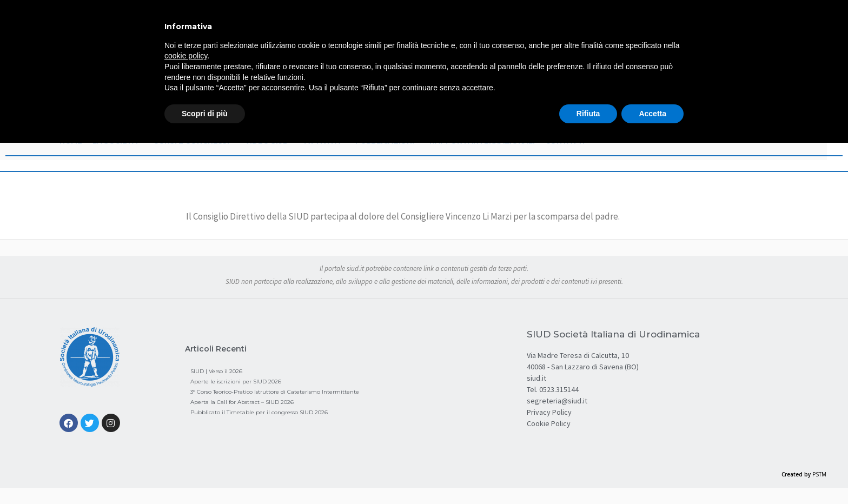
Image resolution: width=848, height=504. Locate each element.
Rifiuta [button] (588, 114)
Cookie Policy (549, 423)
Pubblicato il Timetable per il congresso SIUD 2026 (259, 412)
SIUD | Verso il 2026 (216, 371)
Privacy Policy (549, 412)
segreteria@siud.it (557, 401)
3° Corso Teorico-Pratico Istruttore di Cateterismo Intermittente (275, 392)
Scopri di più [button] (205, 114)
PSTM (819, 474)
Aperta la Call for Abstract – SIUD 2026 (242, 402)
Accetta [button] (652, 114)
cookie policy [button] (186, 56)
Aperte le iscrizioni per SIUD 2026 (236, 382)
